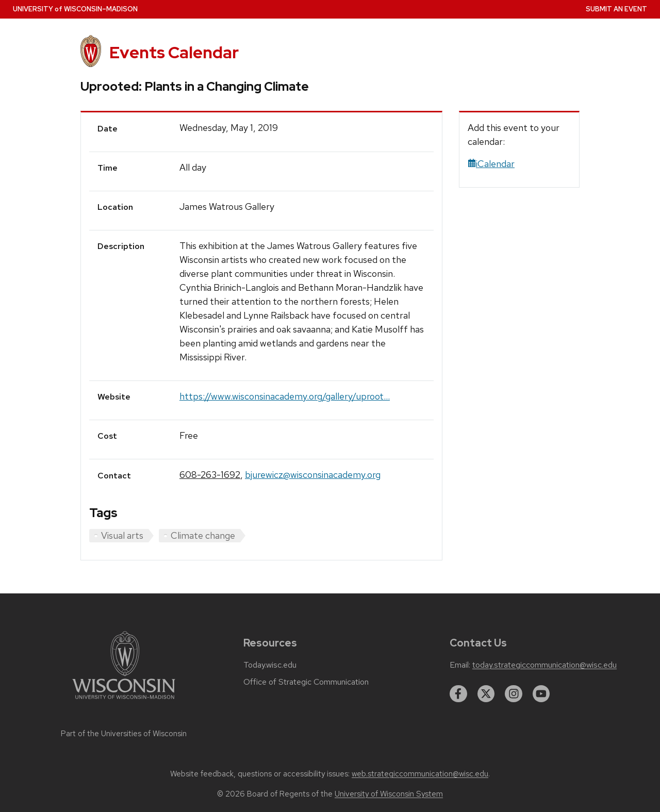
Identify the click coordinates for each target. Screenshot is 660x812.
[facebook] (458, 694)
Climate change (203, 535)
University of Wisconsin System (389, 794)
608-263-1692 (210, 475)
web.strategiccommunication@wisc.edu (420, 774)
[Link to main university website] (124, 701)
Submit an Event (616, 9)
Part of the (124, 734)
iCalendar (491, 164)
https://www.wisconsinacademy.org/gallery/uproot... (285, 396)
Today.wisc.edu (270, 665)
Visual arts (122, 535)
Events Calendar (174, 52)
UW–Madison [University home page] (75, 9)
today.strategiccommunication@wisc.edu (544, 665)
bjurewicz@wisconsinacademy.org (313, 475)
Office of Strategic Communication (306, 682)
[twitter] (486, 694)
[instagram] (514, 694)
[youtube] (541, 694)
